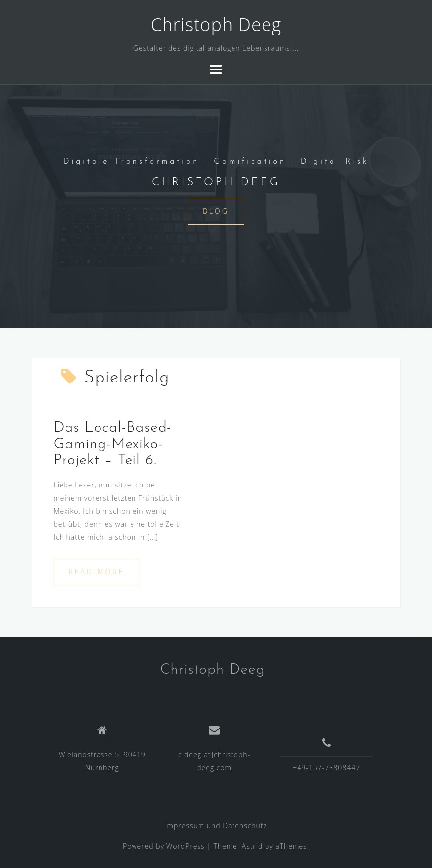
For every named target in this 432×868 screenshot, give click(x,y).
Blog (216, 211)
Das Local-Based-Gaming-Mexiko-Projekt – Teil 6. (113, 444)
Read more (97, 572)
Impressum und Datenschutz (216, 825)
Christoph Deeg (216, 24)
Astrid (252, 846)
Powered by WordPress (164, 846)
